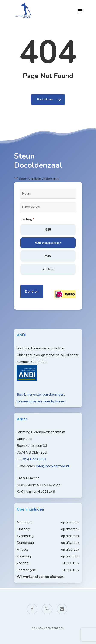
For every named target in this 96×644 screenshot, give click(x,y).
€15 (48, 230)
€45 (48, 256)
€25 (48, 243)
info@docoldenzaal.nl (53, 466)
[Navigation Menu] (80, 11)
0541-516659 (34, 459)
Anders (48, 269)
